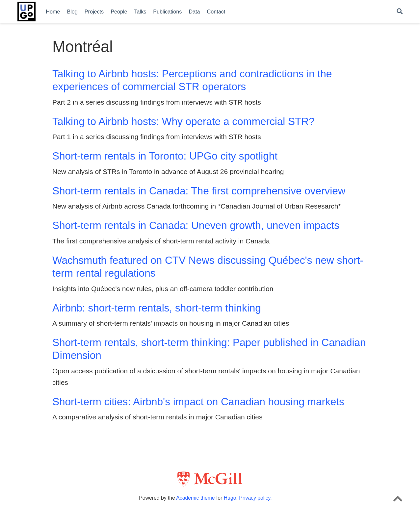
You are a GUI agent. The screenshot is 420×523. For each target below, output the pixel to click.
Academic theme (195, 498)
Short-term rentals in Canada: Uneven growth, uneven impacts (196, 225)
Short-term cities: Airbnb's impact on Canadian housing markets (198, 402)
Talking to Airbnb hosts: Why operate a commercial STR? (184, 121)
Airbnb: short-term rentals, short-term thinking (157, 308)
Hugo (230, 498)
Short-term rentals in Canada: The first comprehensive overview (199, 191)
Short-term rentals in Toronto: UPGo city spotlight (165, 156)
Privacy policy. (255, 498)
